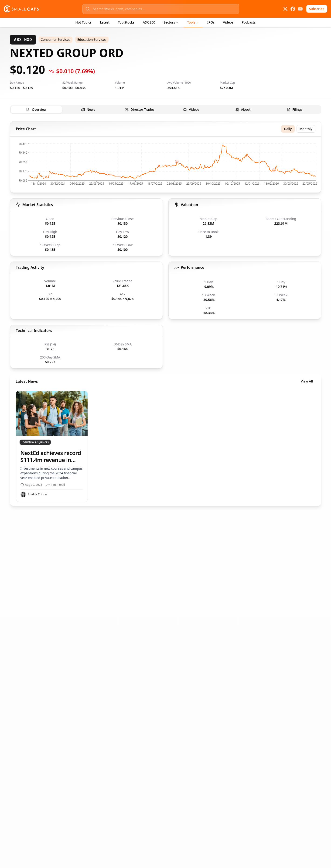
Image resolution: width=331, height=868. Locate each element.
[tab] (37, 110)
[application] (166, 165)
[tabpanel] (166, 313)
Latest (105, 22)
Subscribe (317, 9)
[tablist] (166, 110)
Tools (193, 22)
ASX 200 (149, 22)
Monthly (306, 129)
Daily (288, 129)
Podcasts (249, 22)
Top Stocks (126, 22)
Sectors (171, 22)
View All (307, 381)
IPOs (211, 22)
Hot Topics (84, 22)
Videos (228, 22)
